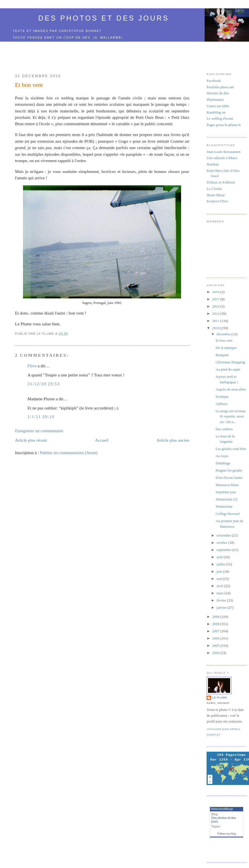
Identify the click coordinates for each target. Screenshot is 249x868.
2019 (216, 292)
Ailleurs (222, 404)
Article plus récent (31, 440)
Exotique (222, 397)
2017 (216, 299)
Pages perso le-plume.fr (224, 125)
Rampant (222, 355)
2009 (216, 617)
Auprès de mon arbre (231, 389)
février (222, 600)
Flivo (32, 366)
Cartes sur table (218, 106)
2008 (216, 624)
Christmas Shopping (230, 362)
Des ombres (224, 429)
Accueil (102, 440)
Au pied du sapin (228, 369)
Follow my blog (227, 834)
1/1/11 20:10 (41, 417)
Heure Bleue (216, 195)
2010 (216, 328)
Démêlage (223, 463)
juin (220, 571)
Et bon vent (29, 85)
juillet (221, 564)
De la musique (226, 348)
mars (221, 593)
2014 (216, 306)
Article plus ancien (173, 440)
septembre (224, 550)
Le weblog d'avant (220, 118)
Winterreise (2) (227, 499)
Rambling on (216, 112)
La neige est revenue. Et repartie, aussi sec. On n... (231, 416)
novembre (224, 535)
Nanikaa (213, 164)
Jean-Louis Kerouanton (223, 152)
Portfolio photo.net (220, 87)
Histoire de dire (218, 93)
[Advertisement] (102, 54)
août (220, 557)
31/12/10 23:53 (44, 384)
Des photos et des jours (104, 18)
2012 (216, 314)
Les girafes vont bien (231, 449)
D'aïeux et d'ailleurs (221, 182)
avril (220, 586)
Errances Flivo (217, 201)
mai (220, 579)
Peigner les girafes (229, 470)
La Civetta (214, 189)
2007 (216, 631)
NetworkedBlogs (222, 809)
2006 (216, 638)
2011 (216, 321)
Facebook (214, 81)
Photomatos (215, 100)
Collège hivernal (228, 514)
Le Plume (219, 698)
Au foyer (222, 456)
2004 (216, 653)
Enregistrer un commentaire (39, 431)
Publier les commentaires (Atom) (69, 453)
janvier (222, 607)
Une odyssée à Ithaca (222, 158)
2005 (216, 646)
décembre (224, 334)
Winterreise (224, 506)
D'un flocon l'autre (229, 478)
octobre (222, 543)
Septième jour (226, 492)
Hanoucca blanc (227, 485)
